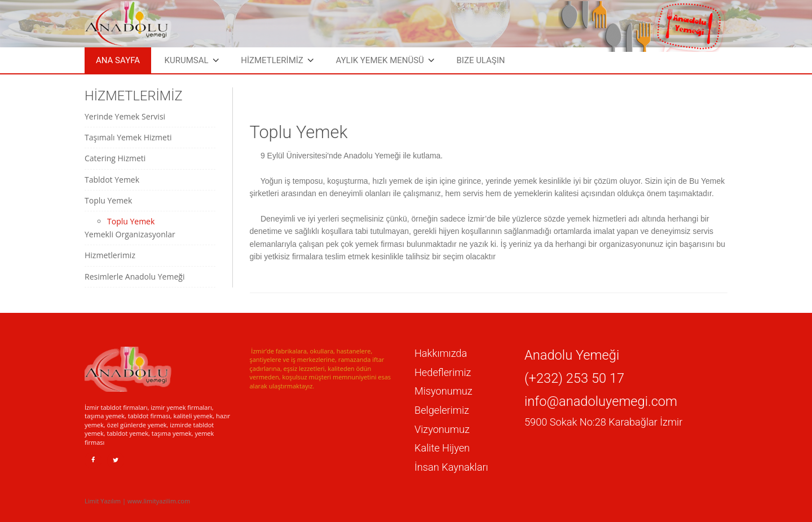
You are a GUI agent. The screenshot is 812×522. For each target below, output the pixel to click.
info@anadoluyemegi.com (601, 401)
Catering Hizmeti (115, 158)
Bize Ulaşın (480, 60)
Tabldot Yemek (112, 180)
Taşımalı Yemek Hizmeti (128, 137)
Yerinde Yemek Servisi (125, 116)
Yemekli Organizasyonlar (130, 234)
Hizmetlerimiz (110, 255)
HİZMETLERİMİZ (272, 60)
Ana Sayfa (118, 60)
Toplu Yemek (108, 200)
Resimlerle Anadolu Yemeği (134, 277)
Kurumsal (187, 60)
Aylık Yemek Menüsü (379, 60)
